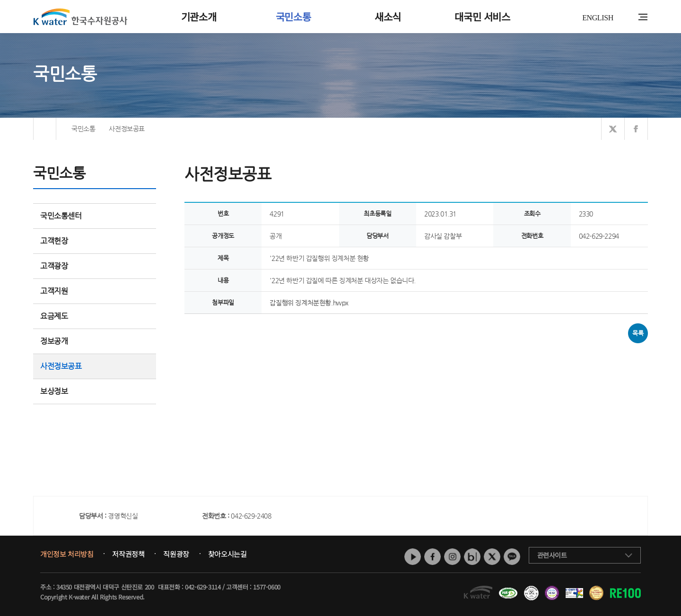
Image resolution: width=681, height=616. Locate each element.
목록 (638, 333)
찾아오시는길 (227, 554)
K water (80, 17)
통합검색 (628, 17)
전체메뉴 (643, 17)
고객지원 (95, 291)
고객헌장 (95, 241)
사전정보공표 (61, 366)
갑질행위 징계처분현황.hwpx (309, 303)
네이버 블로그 (472, 557)
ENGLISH (598, 18)
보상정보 (95, 391)
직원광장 (176, 554)
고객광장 (95, 266)
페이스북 (432, 557)
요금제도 (95, 316)
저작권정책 (128, 554)
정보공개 (95, 341)
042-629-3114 (203, 587)
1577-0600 (266, 587)
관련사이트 (552, 555)
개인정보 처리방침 (67, 554)
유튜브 (413, 557)
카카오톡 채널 (512, 557)
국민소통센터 (61, 216)
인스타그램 (452, 557)
